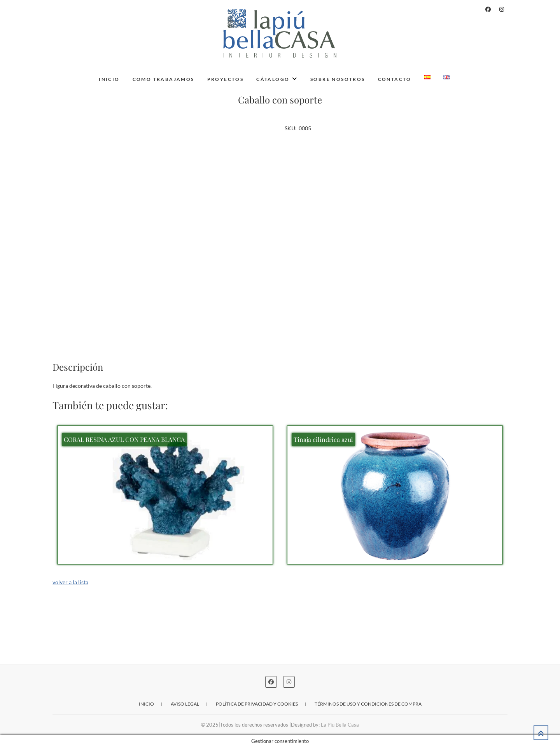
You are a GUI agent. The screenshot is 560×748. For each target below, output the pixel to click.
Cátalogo (273, 79)
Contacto (395, 79)
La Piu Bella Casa (340, 725)
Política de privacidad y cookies (257, 704)
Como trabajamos (164, 79)
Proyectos (226, 79)
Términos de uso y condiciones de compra (368, 704)
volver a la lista (70, 582)
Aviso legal (185, 704)
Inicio (109, 79)
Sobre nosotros (338, 79)
